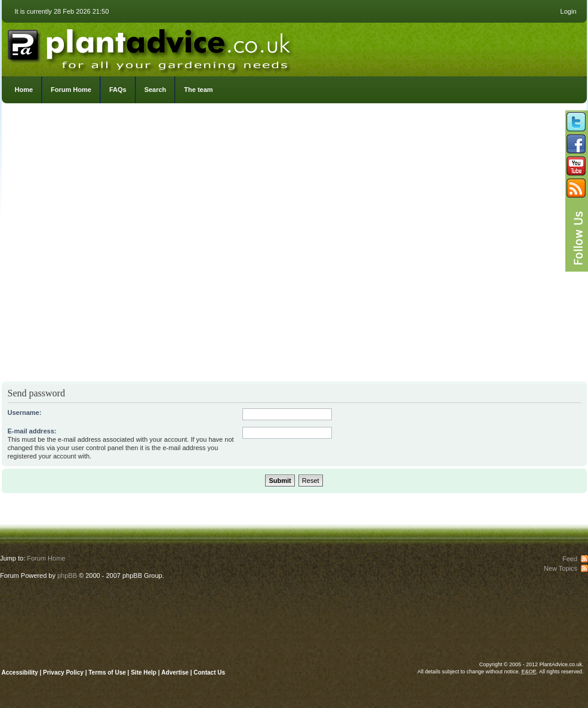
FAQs (118, 90)
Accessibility (20, 672)
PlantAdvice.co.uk (150, 47)
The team (198, 90)
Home (24, 90)
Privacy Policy (64, 672)
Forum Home (71, 90)
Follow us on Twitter (576, 122)
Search (156, 90)
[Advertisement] (132, 245)
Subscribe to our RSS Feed (576, 188)
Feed (570, 559)
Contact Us (209, 672)
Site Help (144, 672)
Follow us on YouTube (576, 166)
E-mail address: (32, 431)
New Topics (561, 568)
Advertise (175, 672)
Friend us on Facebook (576, 144)
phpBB (67, 575)
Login (569, 11)
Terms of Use (107, 672)
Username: (25, 413)
